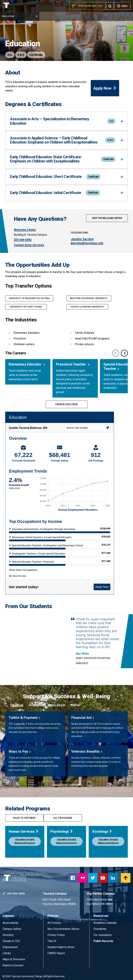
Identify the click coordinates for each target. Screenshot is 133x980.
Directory (8, 935)
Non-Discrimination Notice (63, 929)
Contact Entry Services (29, 245)
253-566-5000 (14, 894)
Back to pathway (24, 818)
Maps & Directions (14, 959)
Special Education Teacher (118, 366)
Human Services (24, 831)
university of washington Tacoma (29, 298)
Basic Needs (57, 705)
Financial (17, 705)
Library (7, 953)
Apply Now (105, 88)
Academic (36, 705)
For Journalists (103, 935)
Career (76, 705)
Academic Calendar (105, 923)
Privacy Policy (56, 935)
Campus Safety (12, 929)
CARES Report (56, 953)
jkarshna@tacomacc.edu (87, 243)
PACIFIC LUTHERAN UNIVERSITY (87, 307)
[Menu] (122, 6)
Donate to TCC (11, 941)
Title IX (52, 941)
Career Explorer (66, 404)
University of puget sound (26, 307)
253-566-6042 (23, 240)
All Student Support (66, 785)
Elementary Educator (26, 364)
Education (20, 16)
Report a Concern (13, 965)
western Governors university (89, 298)
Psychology (62, 831)
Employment (10, 947)
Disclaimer (100, 929)
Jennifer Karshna (82, 239)
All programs (63, 818)
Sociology (102, 831)
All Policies (55, 923)
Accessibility (10, 923)
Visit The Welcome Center (107, 218)
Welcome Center (25, 230)
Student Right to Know (61, 947)
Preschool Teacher (71, 364)
